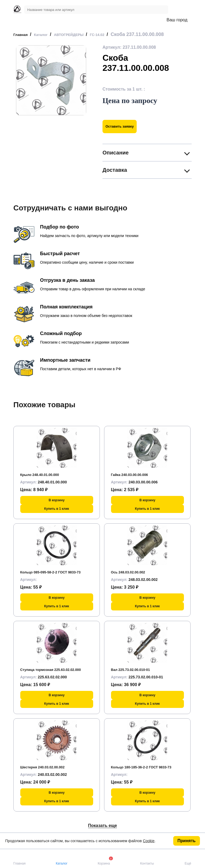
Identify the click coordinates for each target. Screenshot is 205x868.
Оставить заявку (125, 126)
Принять (187, 841)
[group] (51, 80)
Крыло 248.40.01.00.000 (45, 474)
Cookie (149, 841)
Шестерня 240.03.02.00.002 (48, 767)
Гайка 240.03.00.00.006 (134, 474)
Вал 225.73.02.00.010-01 (135, 669)
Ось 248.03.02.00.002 (132, 572)
